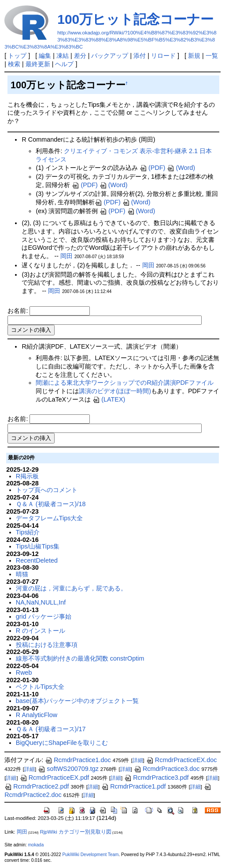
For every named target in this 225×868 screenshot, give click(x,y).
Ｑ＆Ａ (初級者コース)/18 (51, 504)
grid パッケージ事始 (44, 616)
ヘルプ (64, 64)
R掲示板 (27, 476)
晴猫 (22, 574)
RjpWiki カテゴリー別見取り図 (76, 832)
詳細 (138, 760)
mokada (36, 845)
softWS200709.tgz (68, 769)
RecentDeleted (37, 560)
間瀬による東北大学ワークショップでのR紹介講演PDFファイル (124, 383)
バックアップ (110, 56)
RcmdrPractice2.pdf (37, 786)
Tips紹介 (28, 532)
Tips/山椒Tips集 (38, 546)
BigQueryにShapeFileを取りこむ (62, 743)
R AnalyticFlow (37, 715)
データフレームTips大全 (50, 518)
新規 (194, 56)
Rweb (24, 673)
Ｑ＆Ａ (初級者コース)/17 (51, 729)
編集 (45, 56)
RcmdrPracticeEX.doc (182, 760)
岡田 (66, 256)
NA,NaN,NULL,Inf (41, 602)
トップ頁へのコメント (47, 490)
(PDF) (152, 168)
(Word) (181, 168)
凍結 (63, 56)
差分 (80, 56)
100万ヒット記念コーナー (135, 19)
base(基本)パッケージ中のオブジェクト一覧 (77, 701)
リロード (163, 56)
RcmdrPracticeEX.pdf (55, 778)
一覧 (212, 56)
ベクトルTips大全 (40, 687)
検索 (14, 64)
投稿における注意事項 (47, 645)
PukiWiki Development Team (90, 855)
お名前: (18, 311)
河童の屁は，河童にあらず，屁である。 (71, 588)
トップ (17, 56)
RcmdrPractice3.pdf (156, 778)
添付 (140, 56)
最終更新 (38, 64)
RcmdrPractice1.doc (78, 760)
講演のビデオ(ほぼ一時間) (115, 391)
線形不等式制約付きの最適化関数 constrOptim (80, 658)
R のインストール (41, 631)
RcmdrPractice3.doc (167, 769)
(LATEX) (109, 399)
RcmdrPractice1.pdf (133, 786)
